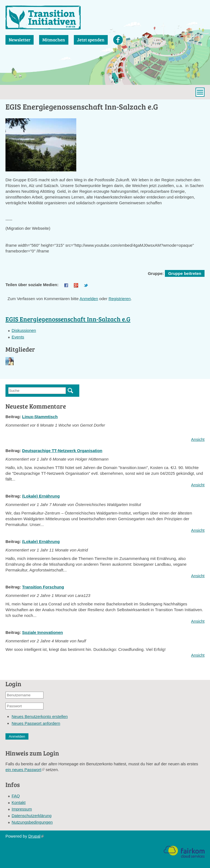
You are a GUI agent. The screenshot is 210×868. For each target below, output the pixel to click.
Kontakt (19, 802)
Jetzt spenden (91, 40)
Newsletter (20, 40)
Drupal (36, 836)
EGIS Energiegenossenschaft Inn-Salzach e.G (68, 319)
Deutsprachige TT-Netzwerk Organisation (62, 451)
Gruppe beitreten (185, 273)
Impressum (22, 809)
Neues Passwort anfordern (36, 723)
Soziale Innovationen (43, 632)
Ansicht (198, 439)
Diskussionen (24, 330)
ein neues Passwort (25, 770)
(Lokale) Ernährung (41, 496)
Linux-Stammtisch (40, 417)
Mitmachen (54, 40)
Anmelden (89, 299)
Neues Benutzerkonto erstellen (40, 716)
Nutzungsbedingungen (32, 822)
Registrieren (120, 299)
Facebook (118, 40)
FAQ (16, 796)
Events (18, 337)
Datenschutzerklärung (32, 816)
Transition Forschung (43, 587)
